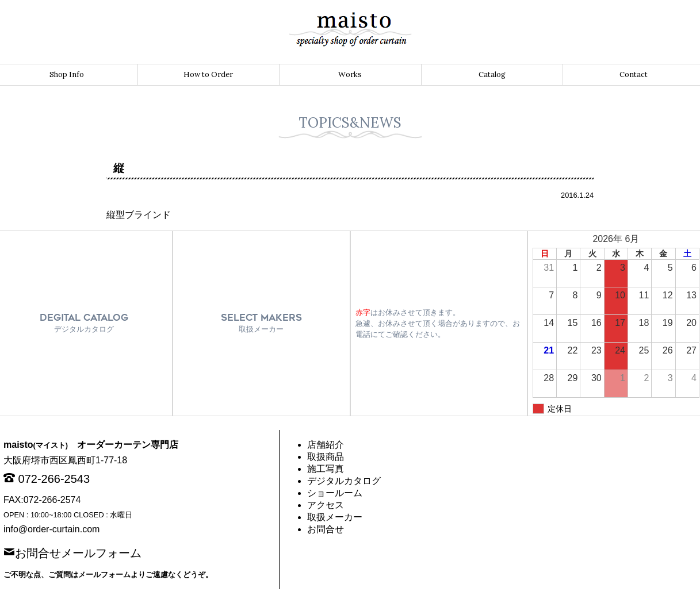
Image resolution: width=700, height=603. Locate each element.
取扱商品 (326, 457)
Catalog (492, 74)
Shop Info (67, 74)
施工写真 (326, 469)
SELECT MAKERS (261, 323)
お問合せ (326, 529)
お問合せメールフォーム (78, 552)
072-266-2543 (54, 479)
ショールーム (335, 493)
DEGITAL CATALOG (84, 323)
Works (350, 74)
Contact (634, 74)
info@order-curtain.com (51, 529)
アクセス (326, 505)
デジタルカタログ (344, 481)
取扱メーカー (335, 517)
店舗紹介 (326, 445)
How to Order (208, 74)
